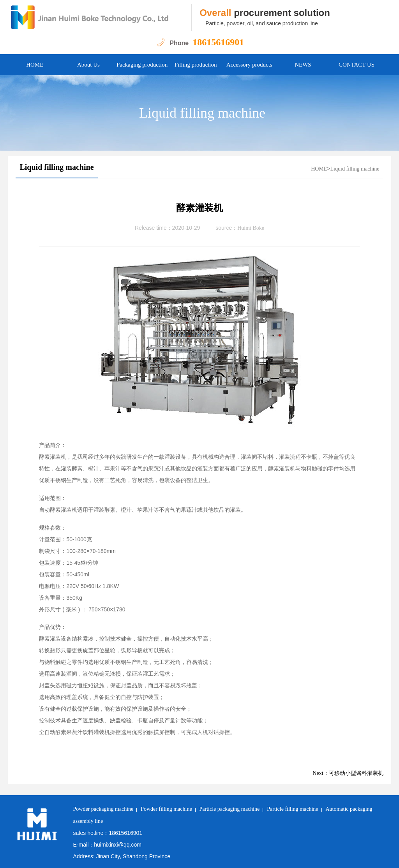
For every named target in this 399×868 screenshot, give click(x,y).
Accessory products (249, 65)
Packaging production (142, 65)
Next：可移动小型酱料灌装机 (348, 773)
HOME (35, 65)
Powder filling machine (166, 809)
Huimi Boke (251, 228)
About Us (88, 65)
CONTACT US (357, 65)
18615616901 (218, 42)
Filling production (196, 65)
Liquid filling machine (202, 113)
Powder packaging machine (103, 809)
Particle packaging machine (230, 809)
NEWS (303, 65)
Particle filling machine (292, 809)
